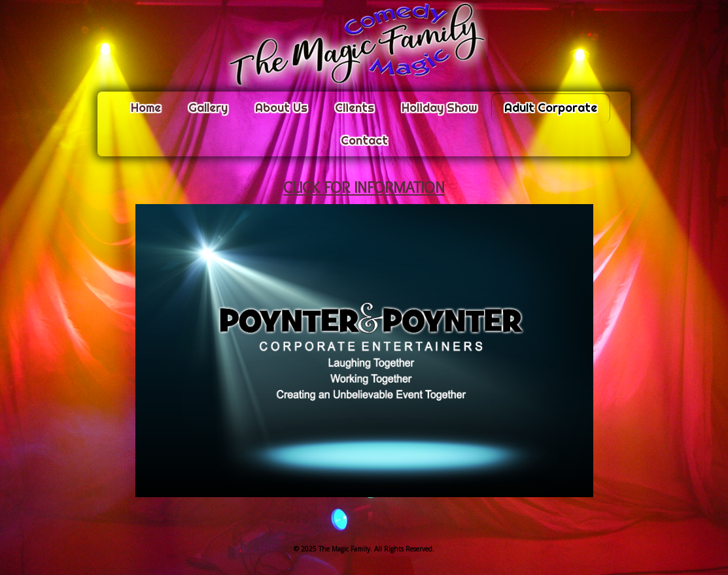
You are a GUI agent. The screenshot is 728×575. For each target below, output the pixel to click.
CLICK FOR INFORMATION (364, 187)
